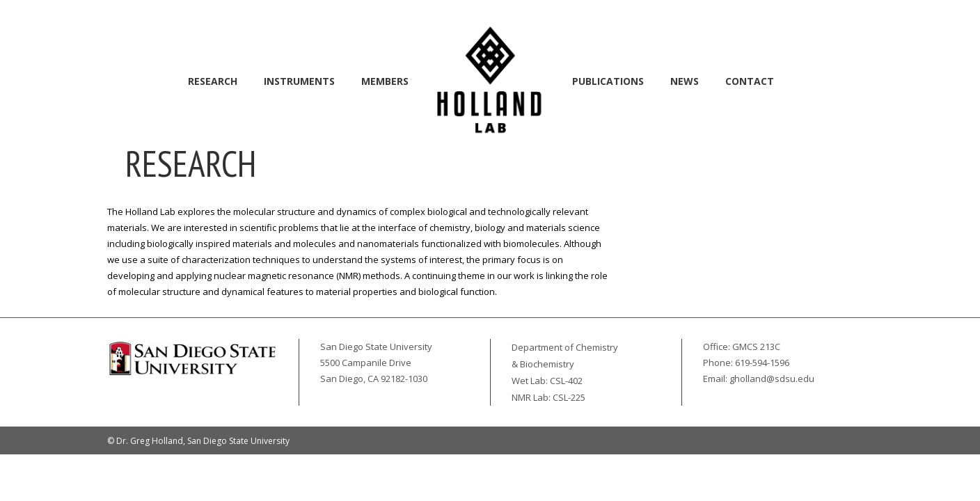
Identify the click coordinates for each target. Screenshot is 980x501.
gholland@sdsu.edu (772, 379)
